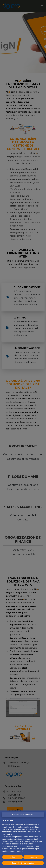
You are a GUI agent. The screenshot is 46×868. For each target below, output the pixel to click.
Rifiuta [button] (13, 857)
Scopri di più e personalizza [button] (23, 863)
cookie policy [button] (7, 834)
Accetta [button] (34, 857)
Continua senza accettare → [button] (23, 814)
